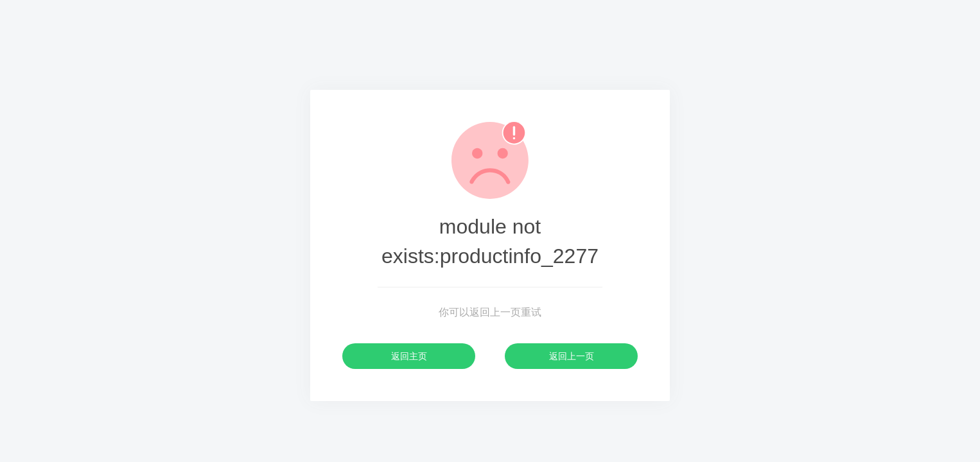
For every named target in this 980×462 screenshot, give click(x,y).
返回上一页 (572, 356)
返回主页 (409, 356)
